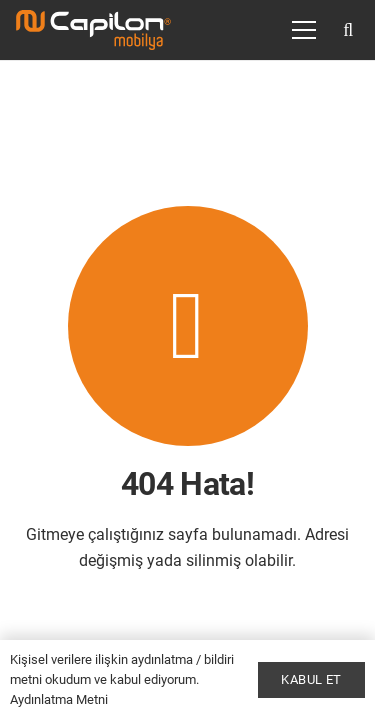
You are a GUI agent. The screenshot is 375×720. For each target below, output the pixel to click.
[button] (348, 30)
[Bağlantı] (93, 30)
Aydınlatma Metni (59, 699)
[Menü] (304, 30)
